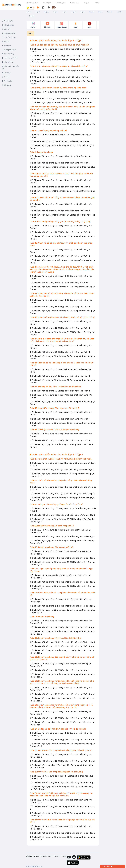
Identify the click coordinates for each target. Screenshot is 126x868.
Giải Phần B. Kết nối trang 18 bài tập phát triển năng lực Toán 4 (60, 141)
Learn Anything (8, 54)
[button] (55, 8)
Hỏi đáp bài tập (8, 25)
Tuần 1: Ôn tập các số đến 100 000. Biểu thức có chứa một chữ (59, 45)
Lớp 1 (29, 12)
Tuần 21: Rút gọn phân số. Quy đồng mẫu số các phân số (57, 504)
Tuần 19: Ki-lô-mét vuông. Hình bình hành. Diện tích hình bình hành (61, 459)
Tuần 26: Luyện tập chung (42, 617)
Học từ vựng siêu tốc (9, 58)
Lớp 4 (56, 12)
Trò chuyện (47, 3)
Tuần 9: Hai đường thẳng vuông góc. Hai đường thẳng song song (60, 221)
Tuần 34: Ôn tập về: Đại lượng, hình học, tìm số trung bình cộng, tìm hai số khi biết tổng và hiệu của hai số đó (62, 794)
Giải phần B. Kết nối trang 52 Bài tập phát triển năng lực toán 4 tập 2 (63, 782)
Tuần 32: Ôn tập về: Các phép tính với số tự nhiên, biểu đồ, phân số (61, 750)
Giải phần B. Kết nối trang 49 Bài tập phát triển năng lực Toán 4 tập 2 (63, 761)
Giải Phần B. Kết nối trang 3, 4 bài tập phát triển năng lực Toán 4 (60, 55)
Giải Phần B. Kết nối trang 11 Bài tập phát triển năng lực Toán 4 (60, 98)
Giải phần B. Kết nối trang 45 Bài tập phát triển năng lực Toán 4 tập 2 (63, 740)
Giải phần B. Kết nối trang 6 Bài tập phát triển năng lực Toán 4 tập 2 (62, 494)
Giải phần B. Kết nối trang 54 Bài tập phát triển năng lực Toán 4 (60, 352)
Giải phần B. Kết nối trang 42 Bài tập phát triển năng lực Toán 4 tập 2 (63, 718)
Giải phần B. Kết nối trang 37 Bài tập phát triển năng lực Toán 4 (60, 256)
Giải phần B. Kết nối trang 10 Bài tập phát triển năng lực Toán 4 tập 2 (63, 515)
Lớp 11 (119, 12)
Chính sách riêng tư (46, 856)
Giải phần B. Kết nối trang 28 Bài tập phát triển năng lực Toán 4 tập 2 (63, 646)
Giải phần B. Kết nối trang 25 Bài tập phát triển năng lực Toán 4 (60, 187)
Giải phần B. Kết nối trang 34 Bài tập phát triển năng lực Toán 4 (60, 232)
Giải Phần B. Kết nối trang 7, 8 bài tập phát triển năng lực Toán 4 (60, 77)
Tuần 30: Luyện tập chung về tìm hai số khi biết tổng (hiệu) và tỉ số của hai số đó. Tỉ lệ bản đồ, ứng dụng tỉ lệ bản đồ (61, 706)
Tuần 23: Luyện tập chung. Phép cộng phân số (51, 547)
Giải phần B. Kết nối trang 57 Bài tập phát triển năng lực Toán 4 (60, 376)
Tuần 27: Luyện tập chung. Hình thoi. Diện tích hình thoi (56, 638)
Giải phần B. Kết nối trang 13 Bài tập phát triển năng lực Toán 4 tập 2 (63, 536)
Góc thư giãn (61, 3)
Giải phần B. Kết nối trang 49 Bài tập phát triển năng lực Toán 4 (60, 328)
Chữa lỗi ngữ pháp (9, 37)
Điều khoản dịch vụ (32, 856)
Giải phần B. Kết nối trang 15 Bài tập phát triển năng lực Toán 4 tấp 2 (63, 558)
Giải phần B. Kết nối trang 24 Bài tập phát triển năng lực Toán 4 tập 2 (63, 627)
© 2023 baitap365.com (34, 866)
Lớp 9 (100, 12)
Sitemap (57, 856)
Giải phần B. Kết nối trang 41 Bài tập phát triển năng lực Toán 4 (60, 283)
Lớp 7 (82, 12)
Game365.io (75, 3)
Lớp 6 (74, 12)
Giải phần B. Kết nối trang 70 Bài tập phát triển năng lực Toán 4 (60, 440)
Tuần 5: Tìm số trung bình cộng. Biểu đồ (48, 131)
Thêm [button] (97, 3)
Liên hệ (63, 856)
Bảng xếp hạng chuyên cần (10, 67)
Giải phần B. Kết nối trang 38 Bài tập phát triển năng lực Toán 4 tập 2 (63, 694)
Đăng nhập (6, 85)
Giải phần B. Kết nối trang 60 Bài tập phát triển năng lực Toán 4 (60, 391)
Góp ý (86, 3)
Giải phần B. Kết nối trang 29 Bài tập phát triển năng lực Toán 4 (60, 211)
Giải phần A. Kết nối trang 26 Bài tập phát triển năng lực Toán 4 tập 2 (63, 642)
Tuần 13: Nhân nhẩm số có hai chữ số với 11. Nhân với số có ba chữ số (62, 317)
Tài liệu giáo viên (8, 33)
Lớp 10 (110, 12)
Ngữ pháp (6, 46)
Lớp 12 (32, 16)
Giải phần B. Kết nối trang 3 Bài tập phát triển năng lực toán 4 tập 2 (62, 470)
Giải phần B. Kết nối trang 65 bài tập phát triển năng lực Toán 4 (60, 419)
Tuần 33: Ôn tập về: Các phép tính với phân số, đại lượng (56, 772)
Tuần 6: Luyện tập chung (41, 152)
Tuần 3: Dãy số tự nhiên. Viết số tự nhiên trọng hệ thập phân (58, 88)
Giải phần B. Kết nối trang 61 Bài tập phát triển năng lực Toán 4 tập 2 (63, 833)
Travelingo (6, 73)
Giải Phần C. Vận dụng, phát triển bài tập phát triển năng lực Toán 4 (62, 103)
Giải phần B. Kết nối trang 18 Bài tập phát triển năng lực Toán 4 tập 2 (63, 582)
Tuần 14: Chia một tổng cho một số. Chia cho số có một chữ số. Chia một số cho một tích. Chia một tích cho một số (62, 340)
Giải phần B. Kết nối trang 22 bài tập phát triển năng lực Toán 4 (60, 163)
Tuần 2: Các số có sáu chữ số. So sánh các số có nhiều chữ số (59, 66)
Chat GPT (6, 29)
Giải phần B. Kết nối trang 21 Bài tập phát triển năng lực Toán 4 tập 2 (63, 606)
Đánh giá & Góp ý (9, 50)
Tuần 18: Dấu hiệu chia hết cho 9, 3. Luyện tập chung (54, 430)
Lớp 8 (91, 12)
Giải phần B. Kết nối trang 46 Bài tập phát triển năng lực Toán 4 (60, 307)
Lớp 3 (47, 12)
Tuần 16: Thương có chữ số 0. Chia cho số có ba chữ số (56, 387)
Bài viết (5, 41)
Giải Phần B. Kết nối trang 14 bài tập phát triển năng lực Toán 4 (60, 120)
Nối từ (5, 77)
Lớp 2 (38, 12)
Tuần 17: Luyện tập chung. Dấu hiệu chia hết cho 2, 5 (54, 408)
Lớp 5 (65, 12)
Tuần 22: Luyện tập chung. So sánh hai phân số (52, 526)
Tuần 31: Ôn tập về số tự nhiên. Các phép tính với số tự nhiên (58, 729)
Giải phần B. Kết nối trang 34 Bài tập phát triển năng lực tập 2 (59, 670)
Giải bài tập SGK (32, 3)
